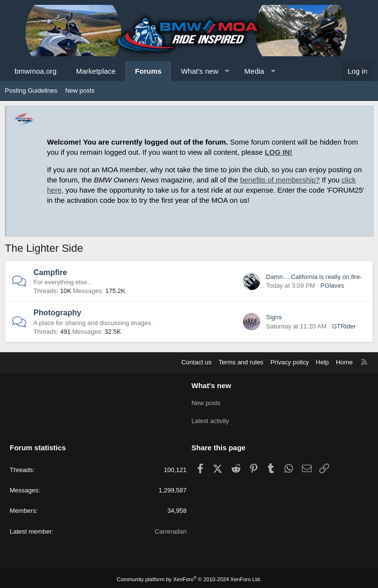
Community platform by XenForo (189, 577)
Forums (148, 71)
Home (344, 362)
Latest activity (211, 419)
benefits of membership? (280, 180)
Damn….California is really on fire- (314, 277)
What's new (199, 71)
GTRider (344, 326)
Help (323, 362)
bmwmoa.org (36, 71)
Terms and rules (241, 362)
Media (254, 71)
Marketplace (96, 71)
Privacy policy (290, 362)
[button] (227, 71)
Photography (57, 313)
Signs (274, 317)
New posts (80, 90)
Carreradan (171, 529)
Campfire (50, 272)
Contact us (196, 362)
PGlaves (332, 286)
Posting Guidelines (31, 90)
